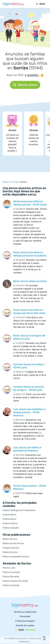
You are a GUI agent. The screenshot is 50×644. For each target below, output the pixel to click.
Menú (41, 4)
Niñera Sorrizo (10, 539)
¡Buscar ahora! (25, 85)
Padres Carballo (11, 528)
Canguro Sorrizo (11, 548)
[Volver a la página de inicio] (13, 4)
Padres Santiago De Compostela (19, 510)
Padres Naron (10, 519)
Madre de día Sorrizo (13, 543)
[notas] (25, 630)
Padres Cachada (11, 585)
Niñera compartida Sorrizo (16, 556)
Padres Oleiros (10, 523)
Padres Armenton (11, 572)
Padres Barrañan (11, 577)
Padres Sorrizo (10, 552)
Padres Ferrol (9, 515)
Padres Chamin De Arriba (15, 581)
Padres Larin (9, 568)
